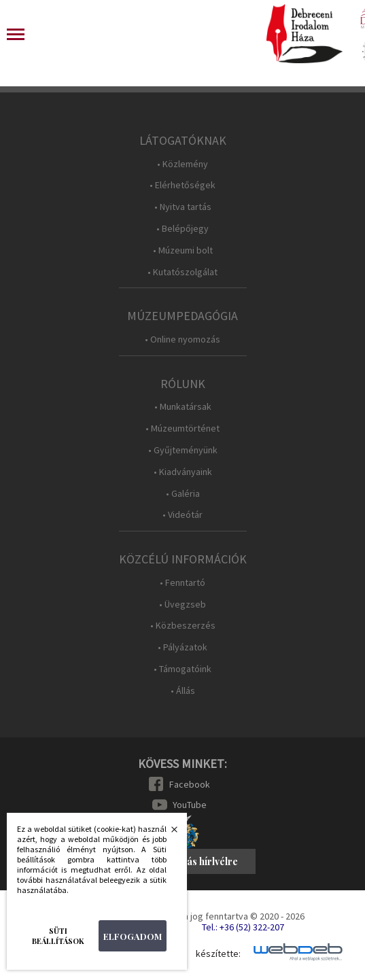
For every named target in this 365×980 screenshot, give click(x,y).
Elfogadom (133, 936)
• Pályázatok (182, 647)
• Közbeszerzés (183, 626)
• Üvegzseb (182, 605)
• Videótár (182, 515)
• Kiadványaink (183, 472)
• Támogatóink (182, 669)
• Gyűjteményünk (183, 450)
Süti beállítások (58, 936)
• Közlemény (182, 164)
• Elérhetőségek (182, 185)
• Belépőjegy (182, 229)
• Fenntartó (182, 583)
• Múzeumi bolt (183, 250)
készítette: (218, 954)
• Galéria (183, 494)
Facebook (190, 784)
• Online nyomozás (182, 339)
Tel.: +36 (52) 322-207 (243, 927)
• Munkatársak (183, 407)
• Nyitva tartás (183, 207)
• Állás (183, 691)
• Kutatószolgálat (182, 272)
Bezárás (167, 833)
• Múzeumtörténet (182, 428)
